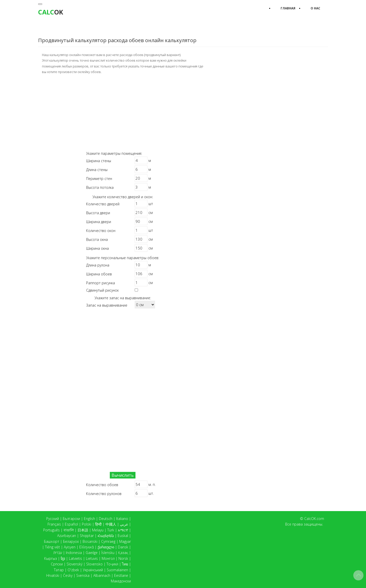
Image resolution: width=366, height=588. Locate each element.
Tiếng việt (52, 547)
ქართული (106, 547)
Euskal (123, 536)
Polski (87, 524)
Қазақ (123, 553)
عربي (124, 524)
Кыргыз (51, 558)
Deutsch (106, 519)
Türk (111, 530)
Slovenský (74, 564)
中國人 (111, 524)
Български (71, 519)
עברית (58, 553)
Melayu (98, 530)
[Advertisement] (123, 112)
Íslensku (108, 553)
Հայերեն (106, 536)
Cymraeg (108, 541)
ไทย (125, 564)
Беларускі (71, 541)
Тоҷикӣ (112, 564)
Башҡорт (52, 541)
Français (54, 524)
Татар (59, 570)
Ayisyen (70, 547)
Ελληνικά (87, 547)
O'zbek (73, 570)
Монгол (108, 558)
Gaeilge (92, 553)
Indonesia (74, 553)
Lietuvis (92, 558)
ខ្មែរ (63, 558)
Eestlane (121, 575)
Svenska (83, 575)
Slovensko (94, 564)
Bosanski (90, 541)
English (89, 519)
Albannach (102, 575)
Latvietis (75, 558)
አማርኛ (123, 530)
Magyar (125, 541)
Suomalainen (117, 570)
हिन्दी (98, 524)
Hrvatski (53, 575)
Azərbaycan (67, 536)
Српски (57, 564)
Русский (53, 519)
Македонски (121, 581)
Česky (68, 575)
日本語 (83, 530)
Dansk (123, 547)
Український (93, 570)
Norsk (123, 558)
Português (51, 530)
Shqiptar (87, 536)
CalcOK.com (314, 519)
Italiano (122, 519)
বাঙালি (69, 530)
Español (71, 524)
